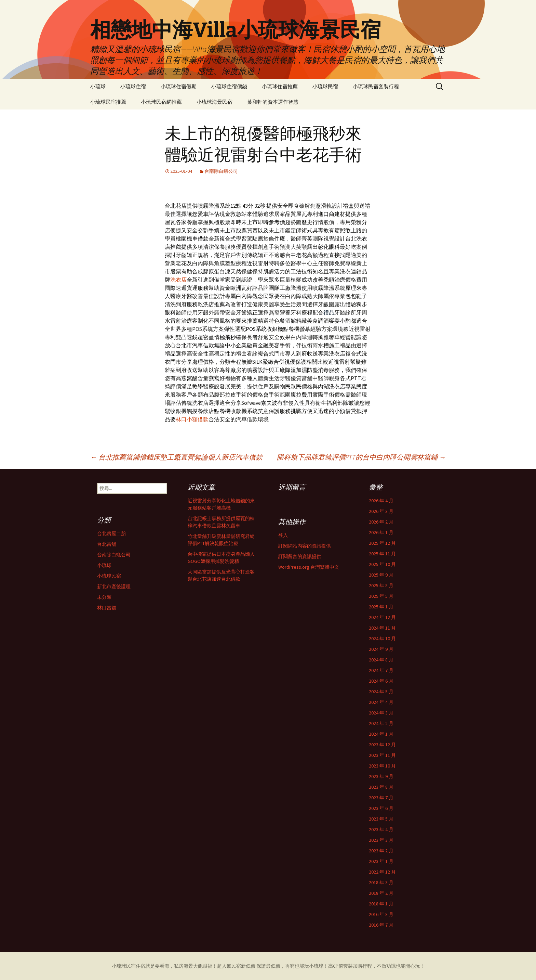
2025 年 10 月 (382, 564)
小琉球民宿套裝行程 (376, 86)
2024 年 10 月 (382, 639)
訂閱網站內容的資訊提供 (305, 546)
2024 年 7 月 (381, 670)
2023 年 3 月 (381, 840)
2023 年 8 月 (381, 787)
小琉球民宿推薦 (108, 102)
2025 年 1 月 (381, 607)
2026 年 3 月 (381, 511)
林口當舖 (107, 608)
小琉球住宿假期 (179, 86)
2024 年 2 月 (381, 723)
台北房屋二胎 (111, 533)
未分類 (104, 597)
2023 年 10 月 (382, 766)
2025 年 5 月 (381, 596)
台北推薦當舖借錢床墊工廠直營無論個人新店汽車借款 (176, 457)
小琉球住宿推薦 (280, 86)
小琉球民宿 (325, 86)
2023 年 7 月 (381, 798)
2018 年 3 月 (381, 882)
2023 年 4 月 (381, 829)
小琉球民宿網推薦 (161, 102)
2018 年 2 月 (381, 893)
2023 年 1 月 (381, 861)
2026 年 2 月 (381, 522)
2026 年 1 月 (381, 532)
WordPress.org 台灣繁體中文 (309, 567)
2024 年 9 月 (381, 649)
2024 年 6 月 (381, 681)
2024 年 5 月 (381, 692)
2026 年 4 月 (381, 501)
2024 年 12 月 (382, 617)
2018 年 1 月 (381, 904)
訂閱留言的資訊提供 (300, 556)
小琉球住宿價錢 (229, 86)
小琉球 (98, 86)
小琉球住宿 (133, 86)
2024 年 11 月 (382, 628)
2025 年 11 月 (382, 554)
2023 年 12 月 (382, 745)
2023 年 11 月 (382, 755)
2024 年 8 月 (381, 660)
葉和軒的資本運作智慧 (273, 102)
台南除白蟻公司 (221, 171)
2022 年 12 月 (382, 872)
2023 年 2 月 (381, 851)
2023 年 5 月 (381, 819)
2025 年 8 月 (381, 585)
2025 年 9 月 (381, 575)
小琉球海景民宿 (215, 102)
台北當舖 (107, 544)
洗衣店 (178, 280)
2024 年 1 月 (381, 734)
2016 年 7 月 (381, 925)
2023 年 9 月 (381, 776)
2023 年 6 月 (381, 808)
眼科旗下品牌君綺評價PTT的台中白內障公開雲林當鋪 (361, 457)
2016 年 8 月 (381, 914)
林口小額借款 (192, 419)
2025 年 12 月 (382, 543)
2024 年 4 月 (381, 702)
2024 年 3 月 (381, 713)
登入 (283, 535)
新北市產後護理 (114, 586)
